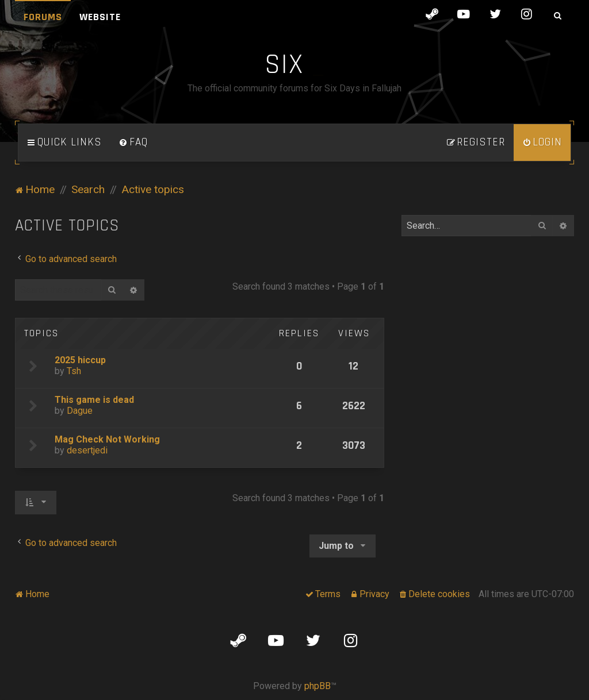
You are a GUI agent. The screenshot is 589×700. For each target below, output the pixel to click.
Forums (43, 17)
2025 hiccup (80, 360)
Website (100, 17)
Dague (80, 411)
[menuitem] (133, 143)
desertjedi (87, 450)
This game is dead (94, 400)
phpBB (318, 686)
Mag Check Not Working (107, 439)
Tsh (74, 371)
